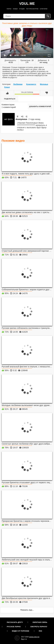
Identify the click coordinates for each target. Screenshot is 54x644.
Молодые (44, 84)
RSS (41, 631)
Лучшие (22, 9)
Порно (9, 9)
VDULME (27, 4)
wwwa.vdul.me (34, 637)
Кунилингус (31, 84)
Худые (7, 87)
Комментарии (8, 105)
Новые (15, 9)
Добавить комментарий (40, 106)
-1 (26, 116)
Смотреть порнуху (39, 627)
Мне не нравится (47, 93)
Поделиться (10, 99)
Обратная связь (40, 622)
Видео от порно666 (21, 631)
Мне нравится (7, 93)
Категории (44, 9)
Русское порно (14, 627)
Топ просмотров (32, 9)
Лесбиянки (18, 84)
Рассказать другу (15, 622)
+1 (22, 116)
